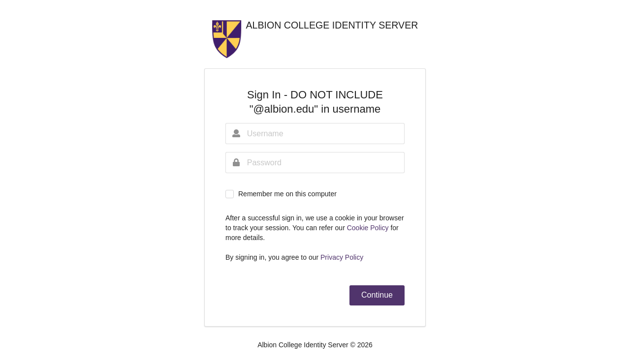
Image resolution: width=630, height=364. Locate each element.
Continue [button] (377, 295)
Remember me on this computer (287, 194)
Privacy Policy (342, 257)
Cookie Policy (369, 228)
